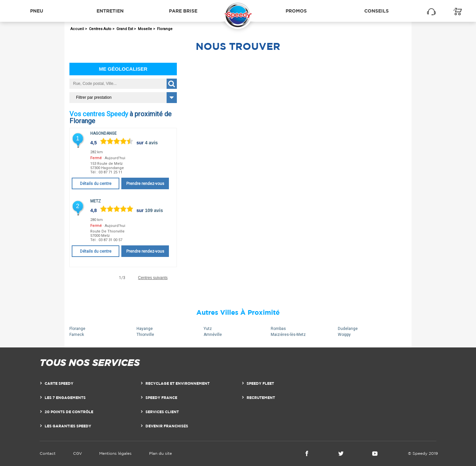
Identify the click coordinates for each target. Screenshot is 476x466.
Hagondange (103, 133)
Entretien (110, 11)
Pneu (37, 11)
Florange (77, 329)
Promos (296, 11)
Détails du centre (96, 184)
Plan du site (160, 453)
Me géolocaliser (123, 69)
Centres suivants (153, 278)
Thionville (145, 335)
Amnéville (213, 335)
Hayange (145, 329)
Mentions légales (115, 453)
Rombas (278, 329)
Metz (96, 201)
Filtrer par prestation (94, 97)
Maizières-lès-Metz (288, 335)
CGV (78, 453)
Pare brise (183, 11)
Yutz (208, 329)
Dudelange (348, 329)
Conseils (377, 11)
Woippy (344, 335)
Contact (48, 453)
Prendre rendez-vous (145, 184)
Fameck (77, 335)
